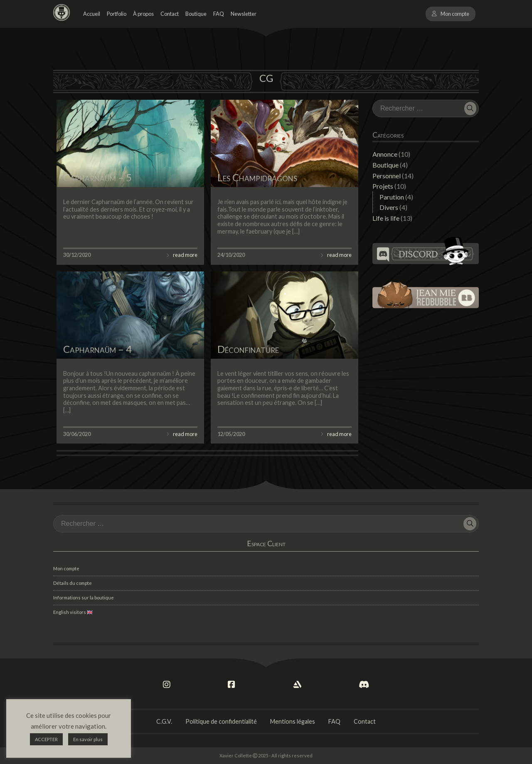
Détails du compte (73, 583)
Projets (383, 186)
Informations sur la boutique (84, 598)
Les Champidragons (257, 177)
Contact (170, 14)
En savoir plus (88, 739)
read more (185, 255)
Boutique (196, 14)
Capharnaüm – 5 (97, 177)
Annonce (385, 154)
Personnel (387, 176)
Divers (389, 207)
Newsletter (244, 14)
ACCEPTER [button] (46, 739)
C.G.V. (164, 721)
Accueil (92, 14)
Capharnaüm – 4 (97, 349)
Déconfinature (248, 349)
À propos (143, 14)
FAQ (219, 14)
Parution (392, 197)
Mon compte (455, 14)
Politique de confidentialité (221, 721)
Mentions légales (293, 721)
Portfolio (117, 14)
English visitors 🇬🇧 (73, 612)
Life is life (386, 218)
